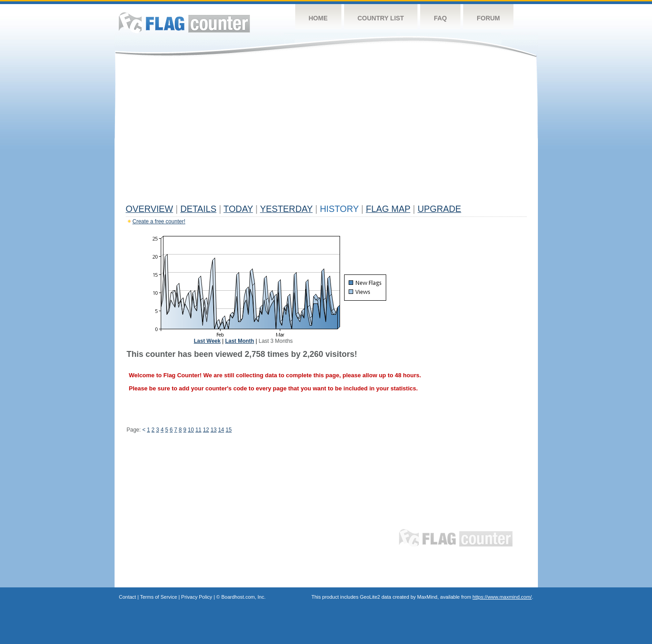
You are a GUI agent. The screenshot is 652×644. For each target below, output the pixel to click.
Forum (488, 18)
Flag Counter (184, 22)
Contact (128, 597)
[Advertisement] (326, 132)
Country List (381, 18)
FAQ (440, 18)
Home (318, 18)
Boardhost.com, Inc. (244, 597)
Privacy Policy (197, 597)
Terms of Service (158, 597)
